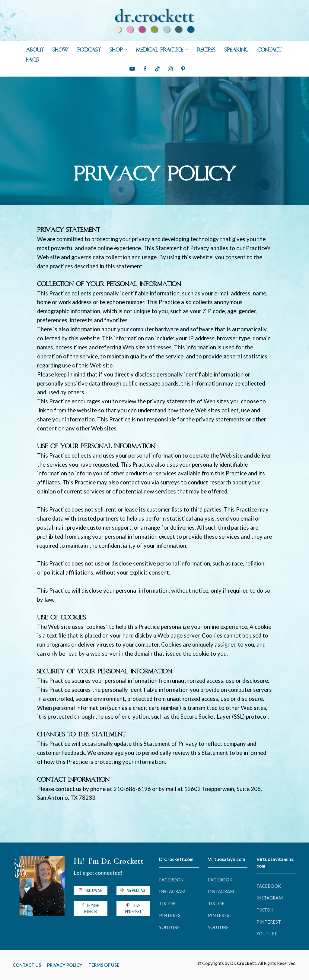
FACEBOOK (171, 880)
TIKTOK (167, 904)
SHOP (116, 50)
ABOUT (35, 50)
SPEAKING (236, 50)
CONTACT (269, 50)
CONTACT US (27, 965)
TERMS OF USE (104, 965)
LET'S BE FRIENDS (90, 909)
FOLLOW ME (90, 890)
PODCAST (89, 50)
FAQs (32, 60)
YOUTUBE (169, 927)
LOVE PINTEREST (133, 909)
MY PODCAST (133, 890)
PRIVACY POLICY (65, 965)
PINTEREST (171, 915)
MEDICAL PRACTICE (160, 50)
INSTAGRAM (172, 892)
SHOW (60, 50)
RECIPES (206, 50)
